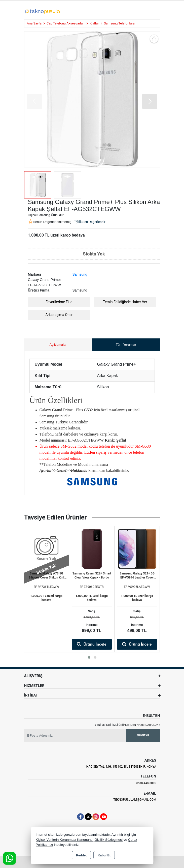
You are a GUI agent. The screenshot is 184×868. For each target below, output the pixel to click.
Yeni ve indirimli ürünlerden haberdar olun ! (127, 725)
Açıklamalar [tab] (58, 345)
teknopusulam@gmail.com (135, 800)
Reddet (81, 855)
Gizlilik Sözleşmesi (108, 840)
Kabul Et (104, 855)
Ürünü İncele (91, 644)
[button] (150, 101)
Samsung (80, 274)
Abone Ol (143, 735)
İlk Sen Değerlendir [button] (89, 222)
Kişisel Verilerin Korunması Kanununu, (65, 840)
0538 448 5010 (146, 783)
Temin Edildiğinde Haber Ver (125, 302)
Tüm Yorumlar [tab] (126, 345)
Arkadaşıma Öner (59, 315)
